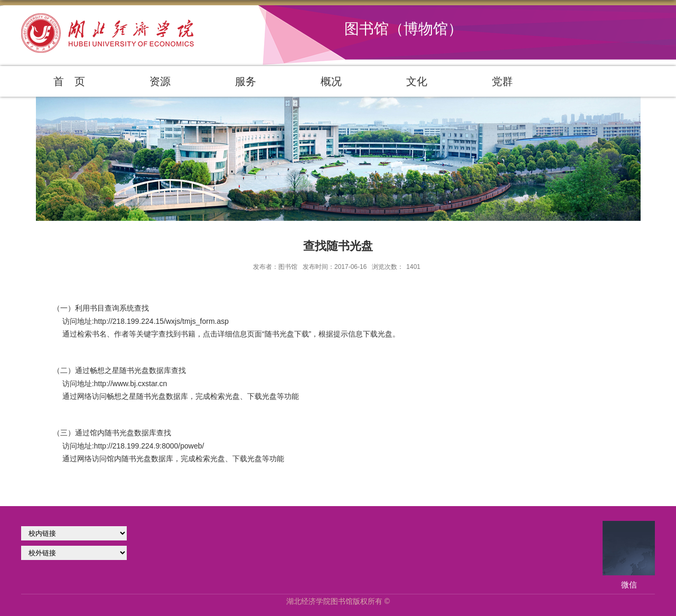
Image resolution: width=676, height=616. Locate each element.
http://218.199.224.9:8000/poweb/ (149, 446)
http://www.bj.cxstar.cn (131, 384)
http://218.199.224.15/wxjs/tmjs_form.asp (161, 321)
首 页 (69, 81)
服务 (246, 81)
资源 (160, 81)
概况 (331, 81)
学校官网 (74, 533)
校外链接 (74, 553)
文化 (417, 81)
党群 (502, 81)
